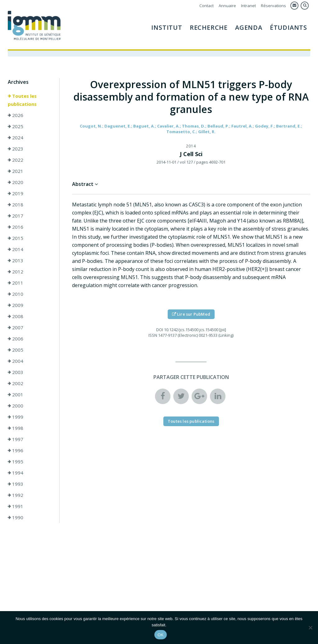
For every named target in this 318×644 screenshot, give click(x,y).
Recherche (209, 27)
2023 (16, 149)
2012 (16, 272)
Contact (207, 6)
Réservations (273, 6)
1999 (16, 417)
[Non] (310, 628)
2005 (16, 350)
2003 (16, 372)
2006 (16, 339)
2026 (16, 115)
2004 (16, 361)
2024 (16, 137)
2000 (16, 406)
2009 (16, 305)
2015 (16, 238)
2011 (16, 283)
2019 (16, 193)
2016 (16, 227)
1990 (16, 517)
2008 (16, 316)
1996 (16, 450)
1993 (16, 484)
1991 (16, 506)
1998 (16, 428)
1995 (16, 462)
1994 (16, 473)
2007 (16, 327)
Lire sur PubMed (191, 314)
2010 (16, 294)
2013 (16, 260)
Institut (167, 27)
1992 (16, 495)
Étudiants (288, 27)
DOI (160, 330)
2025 (16, 126)
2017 (16, 216)
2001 (16, 394)
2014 (16, 249)
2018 (16, 205)
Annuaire (227, 6)
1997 (16, 439)
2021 (16, 171)
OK (160, 635)
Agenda (249, 27)
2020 (16, 182)
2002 (16, 383)
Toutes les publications (22, 100)
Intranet (248, 6)
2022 (16, 160)
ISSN (153, 335)
